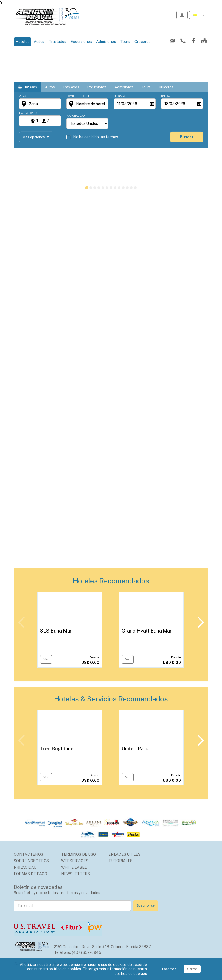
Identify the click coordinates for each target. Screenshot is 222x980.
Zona (23, 96)
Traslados (57, 42)
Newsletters (75, 874)
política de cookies (131, 974)
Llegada (119, 96)
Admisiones (106, 42)
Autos (39, 42)
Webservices (75, 861)
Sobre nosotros (31, 861)
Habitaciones (28, 113)
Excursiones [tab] (97, 87)
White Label (74, 867)
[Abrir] (152, 104)
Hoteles (23, 41)
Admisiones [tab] (124, 87)
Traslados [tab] (71, 87)
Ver (46, 659)
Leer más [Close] (169, 969)
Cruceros (142, 42)
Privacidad (25, 867)
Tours (125, 42)
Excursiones (81, 42)
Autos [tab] (50, 87)
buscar (187, 137)
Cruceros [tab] (166, 87)
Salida (165, 96)
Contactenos (28, 854)
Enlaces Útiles (124, 854)
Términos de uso (78, 854)
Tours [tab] (146, 87)
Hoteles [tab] (30, 87)
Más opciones (34, 137)
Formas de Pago (31, 874)
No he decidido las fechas (96, 137)
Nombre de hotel (78, 96)
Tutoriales (120, 861)
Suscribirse (146, 905)
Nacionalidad (75, 116)
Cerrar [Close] (192, 969)
